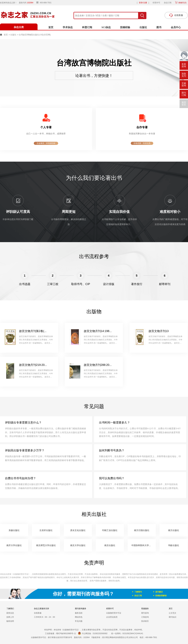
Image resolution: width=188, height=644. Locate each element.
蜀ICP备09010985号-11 (66, 634)
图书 (159, 27)
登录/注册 (143, 3)
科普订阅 (87, 27)
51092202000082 (100, 634)
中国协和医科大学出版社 (143, 545)
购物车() (182, 3)
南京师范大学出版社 (46, 545)
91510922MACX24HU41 (133, 634)
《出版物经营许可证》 (21, 574)
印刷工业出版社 (110, 530)
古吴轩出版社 (46, 530)
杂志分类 (19, 27)
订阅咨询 (145, 617)
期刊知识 (173, 617)
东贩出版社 (14, 530)
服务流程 (79, 613)
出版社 (143, 27)
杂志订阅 (168, 3)
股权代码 (27, 3)
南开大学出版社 (14, 545)
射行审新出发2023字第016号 (60, 637)
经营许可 (156, 3)
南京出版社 (110, 545)
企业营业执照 (112, 617)
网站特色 (79, 617)
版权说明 (10, 621)
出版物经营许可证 (114, 613)
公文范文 (173, 613)
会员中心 (176, 27)
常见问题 (79, 621)
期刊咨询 (145, 613)
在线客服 (38, 613)
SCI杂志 (106, 27)
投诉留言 (145, 621)
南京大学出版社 (78, 545)
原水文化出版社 (78, 530)
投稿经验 (125, 27)
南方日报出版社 (142, 530)
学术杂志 (68, 27)
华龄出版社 (174, 545)
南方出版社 (174, 530)
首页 (51, 27)
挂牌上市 (10, 617)
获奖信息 (10, 613)
